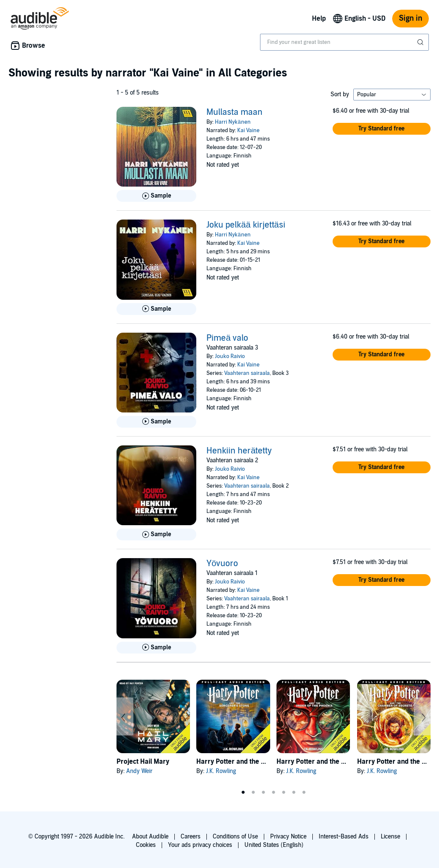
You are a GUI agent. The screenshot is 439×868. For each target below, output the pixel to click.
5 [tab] (284, 792)
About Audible (150, 837)
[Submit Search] (421, 42)
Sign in (411, 18)
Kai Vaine (248, 130)
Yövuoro (222, 564)
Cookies (146, 845)
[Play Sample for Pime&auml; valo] (156, 422)
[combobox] (344, 42)
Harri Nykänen (233, 122)
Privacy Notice (288, 837)
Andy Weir (139, 771)
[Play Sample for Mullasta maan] (156, 196)
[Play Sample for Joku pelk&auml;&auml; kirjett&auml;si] (156, 309)
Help (319, 19)
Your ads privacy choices (200, 845)
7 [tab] (304, 792)
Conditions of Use (235, 837)
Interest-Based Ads (344, 837)
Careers (191, 837)
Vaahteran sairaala (247, 373)
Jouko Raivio (230, 356)
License (390, 837)
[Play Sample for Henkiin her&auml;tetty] (156, 534)
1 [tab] (243, 792)
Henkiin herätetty (239, 451)
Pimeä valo (227, 338)
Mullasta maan (234, 112)
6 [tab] (294, 792)
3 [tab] (263, 792)
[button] (382, 129)
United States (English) (274, 845)
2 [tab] (253, 792)
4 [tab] (274, 792)
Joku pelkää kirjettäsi (246, 225)
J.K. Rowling (221, 771)
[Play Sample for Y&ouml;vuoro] (156, 648)
